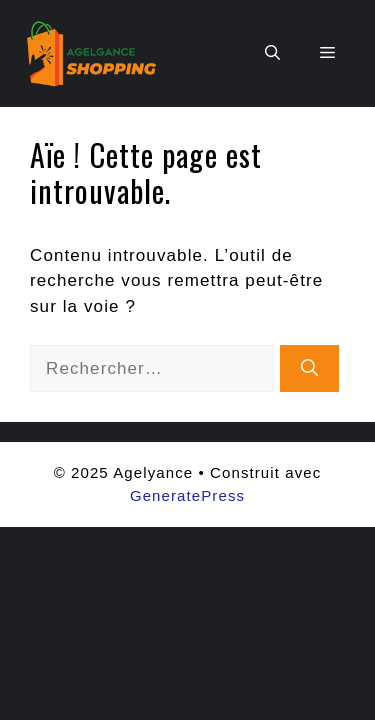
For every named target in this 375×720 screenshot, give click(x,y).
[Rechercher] (309, 369)
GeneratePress (187, 495)
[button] (272, 53)
